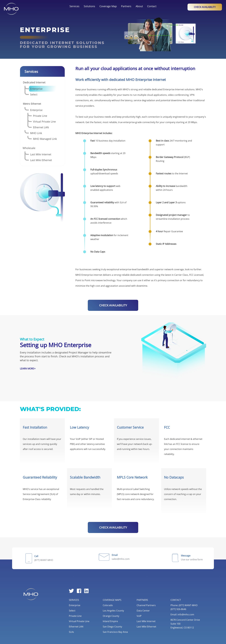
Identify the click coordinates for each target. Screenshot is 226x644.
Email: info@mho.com (182, 614)
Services (74, 6)
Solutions (89, 6)
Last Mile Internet (41, 154)
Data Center (143, 611)
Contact (152, 6)
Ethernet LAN (41, 127)
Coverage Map (108, 6)
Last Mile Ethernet (41, 160)
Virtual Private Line (44, 122)
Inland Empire (110, 621)
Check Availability (205, 7)
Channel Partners (146, 605)
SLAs (71, 632)
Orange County (111, 616)
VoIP (139, 616)
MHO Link (36, 133)
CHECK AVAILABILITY (113, 305)
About (139, 6)
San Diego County (112, 627)
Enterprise (36, 89)
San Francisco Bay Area (115, 632)
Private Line (40, 116)
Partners (126, 6)
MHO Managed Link (45, 139)
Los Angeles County (113, 611)
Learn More (28, 369)
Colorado (108, 605)
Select (34, 94)
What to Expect (32, 339)
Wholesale (29, 148)
